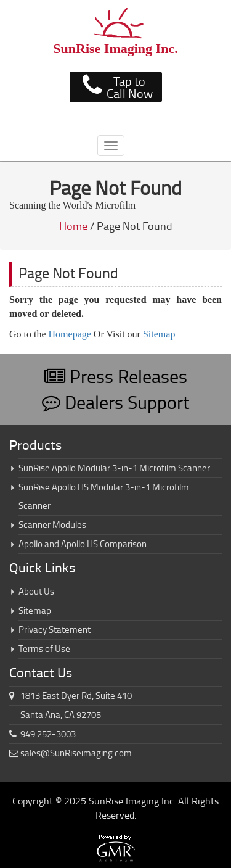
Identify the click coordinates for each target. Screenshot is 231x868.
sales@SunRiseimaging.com (76, 753)
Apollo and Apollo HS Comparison (83, 544)
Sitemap (159, 334)
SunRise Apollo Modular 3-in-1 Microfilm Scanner (114, 468)
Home (73, 226)
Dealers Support (116, 402)
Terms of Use (44, 649)
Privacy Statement (55, 630)
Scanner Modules (52, 525)
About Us (36, 591)
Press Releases (116, 376)
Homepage (70, 334)
